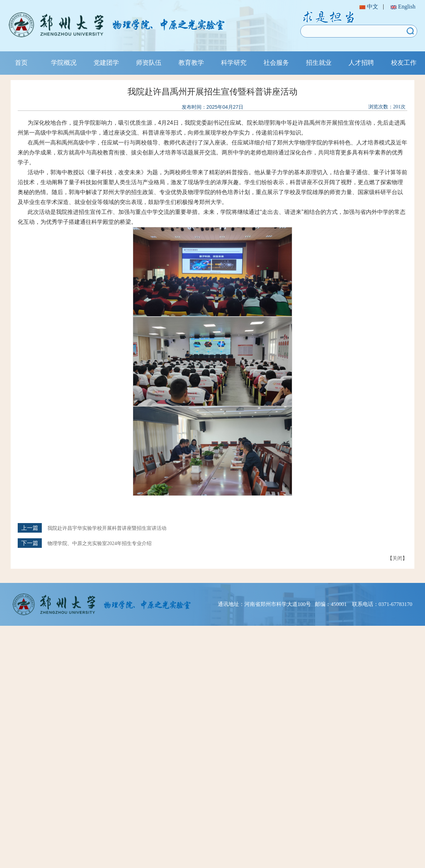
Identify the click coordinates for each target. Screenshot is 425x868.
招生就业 (319, 63)
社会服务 (276, 63)
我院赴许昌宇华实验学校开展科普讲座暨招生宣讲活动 (107, 528)
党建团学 (106, 63)
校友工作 (404, 63)
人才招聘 (361, 63)
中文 (369, 7)
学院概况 (64, 63)
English (403, 7)
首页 (21, 63)
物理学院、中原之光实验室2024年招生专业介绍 (100, 543)
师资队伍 (149, 63)
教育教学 (191, 63)
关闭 (397, 558)
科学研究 (234, 63)
